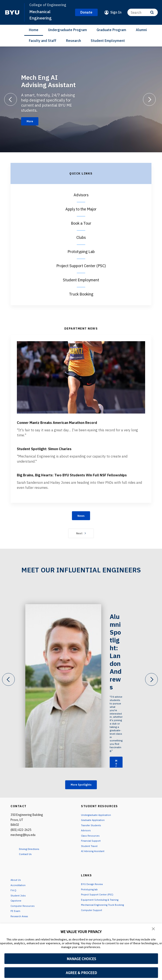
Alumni (141, 30)
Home (34, 30)
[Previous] (11, 99)
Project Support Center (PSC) (81, 266)
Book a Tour (81, 223)
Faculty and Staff (43, 41)
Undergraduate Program (67, 30)
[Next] (149, 99)
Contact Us (28, 872)
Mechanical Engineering (42, 14)
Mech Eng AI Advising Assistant (48, 80)
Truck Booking (81, 294)
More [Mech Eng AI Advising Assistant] (32, 121)
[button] (154, 929)
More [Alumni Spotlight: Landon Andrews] (118, 753)
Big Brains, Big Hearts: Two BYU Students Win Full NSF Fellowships (78, 485)
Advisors (81, 195)
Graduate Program (111, 30)
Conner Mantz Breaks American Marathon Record (78, 425)
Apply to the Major (81, 209)
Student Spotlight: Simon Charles (66, 455)
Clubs (81, 237)
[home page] (12, 12)
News (81, 532)
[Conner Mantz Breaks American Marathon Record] (81, 377)
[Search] (143, 12)
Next (81, 550)
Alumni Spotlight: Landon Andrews (117, 660)
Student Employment (108, 41)
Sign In (116, 12)
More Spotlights (81, 802)
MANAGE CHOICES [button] (81, 959)
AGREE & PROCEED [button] (81, 973)
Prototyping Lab (81, 252)
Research (74, 41)
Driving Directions (33, 867)
